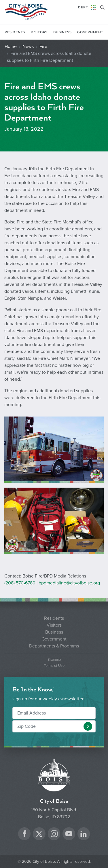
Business (62, 32)
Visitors (39, 32)
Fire (43, 47)
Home (11, 47)
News (28, 47)
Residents (15, 32)
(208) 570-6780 (20, 583)
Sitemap (54, 660)
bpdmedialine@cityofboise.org (69, 583)
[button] (88, 726)
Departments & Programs (54, 646)
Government (90, 32)
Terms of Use (54, 666)
